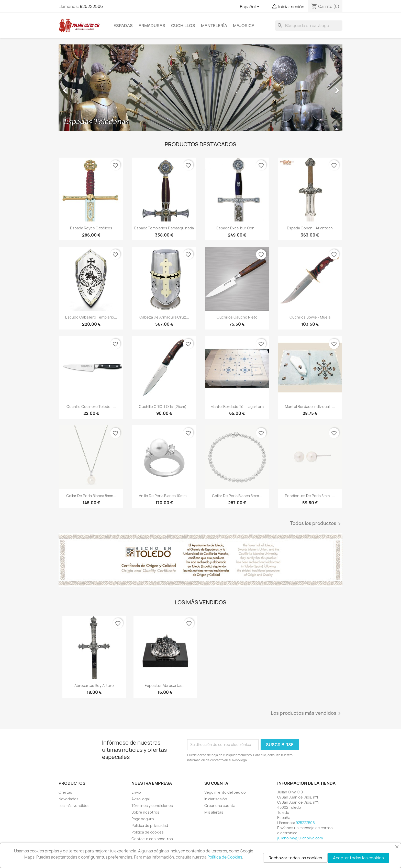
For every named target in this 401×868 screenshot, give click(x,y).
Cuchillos (183, 26)
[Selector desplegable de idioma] (250, 7)
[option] (201, 88)
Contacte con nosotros (152, 839)
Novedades (69, 799)
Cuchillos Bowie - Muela (310, 317)
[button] (80, 88)
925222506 (91, 6)
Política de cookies (148, 832)
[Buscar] (309, 26)
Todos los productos (316, 524)
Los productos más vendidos (307, 713)
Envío (136, 792)
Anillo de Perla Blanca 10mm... (164, 496)
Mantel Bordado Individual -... (310, 407)
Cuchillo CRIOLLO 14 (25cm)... (164, 407)
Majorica (244, 26)
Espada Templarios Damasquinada (164, 228)
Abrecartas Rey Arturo (94, 685)
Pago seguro (143, 819)
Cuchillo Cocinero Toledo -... (91, 407)
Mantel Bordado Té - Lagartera (237, 407)
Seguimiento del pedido (225, 792)
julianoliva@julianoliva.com (300, 838)
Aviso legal (141, 799)
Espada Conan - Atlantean (310, 228)
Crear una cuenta (220, 806)
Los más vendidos (74, 806)
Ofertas (65, 792)
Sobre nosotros (145, 812)
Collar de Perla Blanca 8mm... (91, 496)
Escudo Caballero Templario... (91, 317)
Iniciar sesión (216, 799)
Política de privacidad (150, 825)
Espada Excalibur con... (237, 228)
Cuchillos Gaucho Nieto (237, 317)
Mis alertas (214, 812)
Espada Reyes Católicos (91, 228)
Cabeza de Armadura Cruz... (164, 317)
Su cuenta (216, 783)
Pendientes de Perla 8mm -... (310, 496)
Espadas (123, 26)
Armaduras (152, 26)
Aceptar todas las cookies (358, 858)
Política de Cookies (225, 857)
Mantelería (214, 26)
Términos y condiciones (152, 806)
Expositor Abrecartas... (165, 685)
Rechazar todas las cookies (295, 858)
